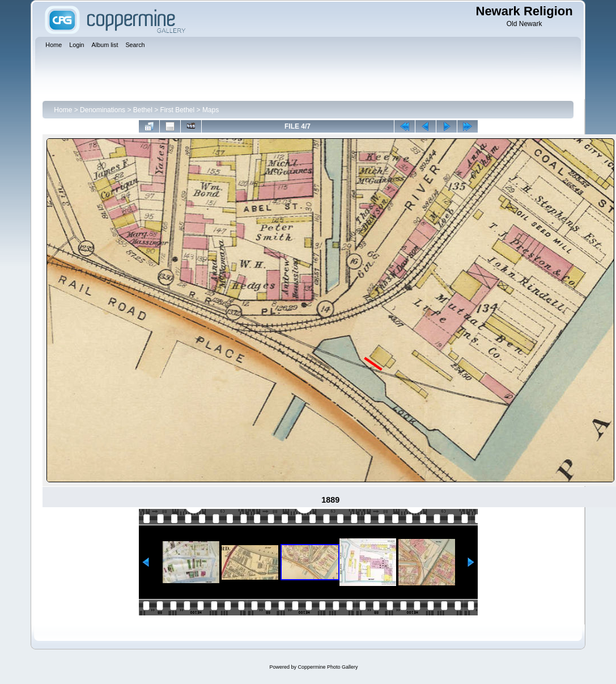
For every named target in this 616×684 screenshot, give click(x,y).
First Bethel (178, 110)
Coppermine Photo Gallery (328, 667)
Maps (211, 110)
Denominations (103, 110)
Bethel (143, 110)
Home (63, 110)
